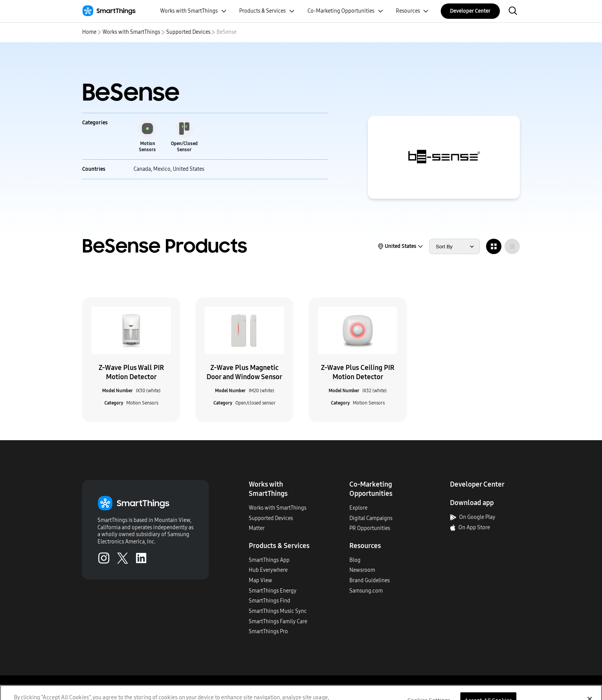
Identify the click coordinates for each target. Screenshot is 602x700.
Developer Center (470, 11)
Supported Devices (188, 32)
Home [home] (89, 32)
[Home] (109, 11)
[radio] (494, 246)
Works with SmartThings (131, 32)
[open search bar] (513, 11)
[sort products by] (455, 246)
